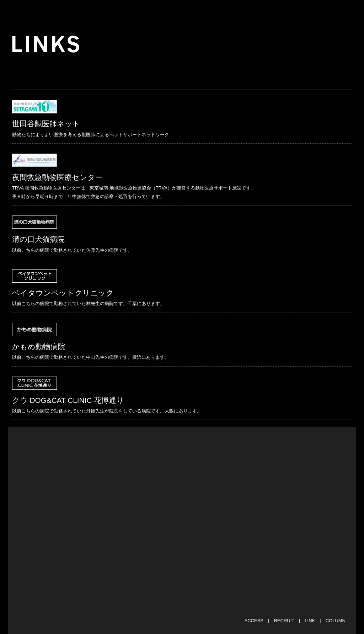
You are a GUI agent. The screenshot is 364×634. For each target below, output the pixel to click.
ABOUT (139, 10)
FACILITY (218, 10)
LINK (310, 621)
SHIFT (177, 10)
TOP (70, 10)
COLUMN (336, 621)
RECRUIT (284, 621)
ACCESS (254, 621)
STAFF (258, 10)
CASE (293, 10)
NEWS (103, 10)
